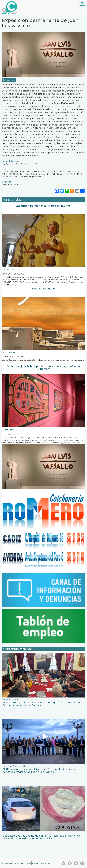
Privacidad (19, 863)
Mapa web (46, 863)
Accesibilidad (7, 863)
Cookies (36, 863)
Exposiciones (9, 80)
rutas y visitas (9, 352)
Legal (28, 863)
